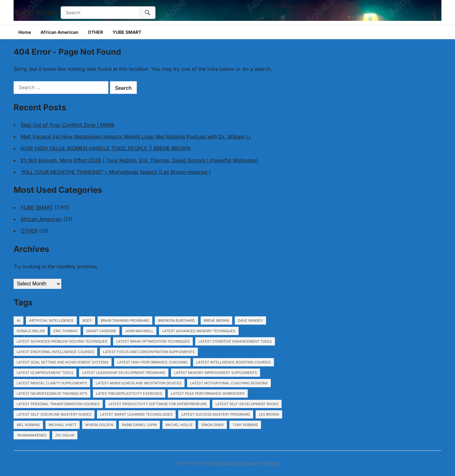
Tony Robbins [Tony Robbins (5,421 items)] (245, 425)
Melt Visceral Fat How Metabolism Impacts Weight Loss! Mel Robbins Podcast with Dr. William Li (136, 137)
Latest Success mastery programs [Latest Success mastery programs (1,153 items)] (216, 414)
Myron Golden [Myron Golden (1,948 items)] (99, 425)
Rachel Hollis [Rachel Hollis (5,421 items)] (179, 425)
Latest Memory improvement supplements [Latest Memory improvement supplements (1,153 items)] (215, 373)
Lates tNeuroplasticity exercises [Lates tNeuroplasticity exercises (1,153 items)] (129, 394)
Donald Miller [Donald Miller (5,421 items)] (31, 331)
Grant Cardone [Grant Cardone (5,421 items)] (101, 331)
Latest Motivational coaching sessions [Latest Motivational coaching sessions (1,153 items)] (229, 383)
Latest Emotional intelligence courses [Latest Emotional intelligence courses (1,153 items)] (55, 352)
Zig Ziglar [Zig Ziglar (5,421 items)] (65, 435)
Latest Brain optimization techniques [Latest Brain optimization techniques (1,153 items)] (153, 341)
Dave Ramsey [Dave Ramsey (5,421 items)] (250, 320)
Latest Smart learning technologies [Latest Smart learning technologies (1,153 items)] (136, 414)
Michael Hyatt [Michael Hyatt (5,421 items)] (63, 425)
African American (59, 32)
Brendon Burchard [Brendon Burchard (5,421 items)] (176, 320)
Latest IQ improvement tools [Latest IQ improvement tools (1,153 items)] (45, 373)
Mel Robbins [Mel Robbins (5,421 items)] (28, 425)
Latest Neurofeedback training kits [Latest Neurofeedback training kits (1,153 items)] (52, 394)
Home (25, 32)
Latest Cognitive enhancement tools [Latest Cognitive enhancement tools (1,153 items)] (235, 341)
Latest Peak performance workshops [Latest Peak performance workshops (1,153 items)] (208, 394)
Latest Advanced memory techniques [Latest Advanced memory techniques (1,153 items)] (199, 331)
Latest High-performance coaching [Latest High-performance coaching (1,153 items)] (152, 362)
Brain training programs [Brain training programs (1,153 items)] (125, 320)
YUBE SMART (127, 32)
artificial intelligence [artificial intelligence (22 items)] (51, 320)
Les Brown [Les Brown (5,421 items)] (269, 414)
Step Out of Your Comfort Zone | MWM (67, 125)
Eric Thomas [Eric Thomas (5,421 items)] (65, 331)
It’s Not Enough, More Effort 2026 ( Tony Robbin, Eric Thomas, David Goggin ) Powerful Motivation (139, 160)
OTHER (95, 32)
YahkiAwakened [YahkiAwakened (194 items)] (32, 435)
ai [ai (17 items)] (18, 320)
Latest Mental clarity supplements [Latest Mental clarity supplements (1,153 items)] (52, 383)
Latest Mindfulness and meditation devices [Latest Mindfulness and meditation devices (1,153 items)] (139, 383)
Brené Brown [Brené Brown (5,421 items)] (216, 320)
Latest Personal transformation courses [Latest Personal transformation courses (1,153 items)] (58, 404)
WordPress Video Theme (234, 463)
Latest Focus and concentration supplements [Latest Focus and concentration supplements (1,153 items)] (149, 352)
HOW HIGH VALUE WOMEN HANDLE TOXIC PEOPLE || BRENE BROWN (106, 148)
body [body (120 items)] (87, 320)
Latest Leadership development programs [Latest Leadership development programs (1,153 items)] (124, 373)
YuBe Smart (36, 12)
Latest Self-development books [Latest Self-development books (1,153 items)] (247, 404)
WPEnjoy (271, 463)
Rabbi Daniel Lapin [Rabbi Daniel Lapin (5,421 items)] (139, 425)
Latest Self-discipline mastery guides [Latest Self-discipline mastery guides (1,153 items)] (54, 414)
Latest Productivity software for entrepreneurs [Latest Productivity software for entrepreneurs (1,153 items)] (158, 404)
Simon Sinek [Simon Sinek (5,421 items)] (212, 425)
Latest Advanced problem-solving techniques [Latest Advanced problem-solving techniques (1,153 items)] (62, 341)
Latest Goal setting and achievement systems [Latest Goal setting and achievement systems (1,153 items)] (63, 362)
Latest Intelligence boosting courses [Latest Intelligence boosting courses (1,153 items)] (234, 362)
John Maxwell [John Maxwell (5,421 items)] (139, 331)
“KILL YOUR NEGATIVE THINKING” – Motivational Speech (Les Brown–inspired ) (116, 172)
